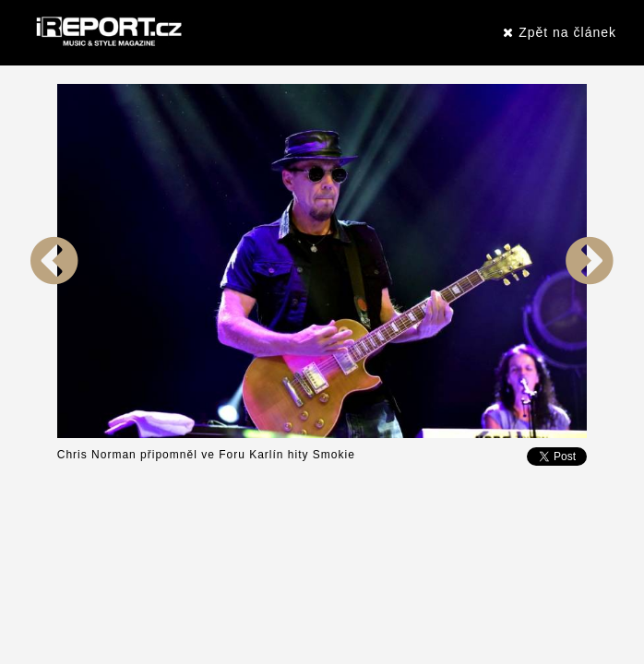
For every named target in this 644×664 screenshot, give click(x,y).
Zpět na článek (560, 32)
